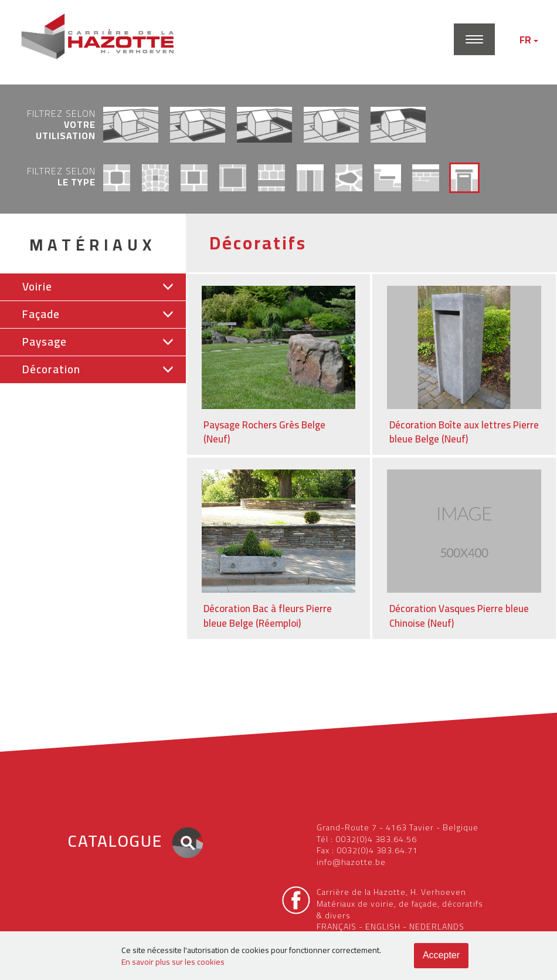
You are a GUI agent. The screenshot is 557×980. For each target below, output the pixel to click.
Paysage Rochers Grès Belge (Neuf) (264, 432)
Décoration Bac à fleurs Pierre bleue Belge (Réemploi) (268, 616)
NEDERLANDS (437, 927)
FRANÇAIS (337, 927)
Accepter (441, 955)
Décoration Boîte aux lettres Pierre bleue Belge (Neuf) (464, 432)
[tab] (93, 287)
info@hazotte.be (351, 862)
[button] (93, 287)
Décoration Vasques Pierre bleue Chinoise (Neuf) (459, 616)
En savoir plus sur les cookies (173, 962)
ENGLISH (383, 927)
